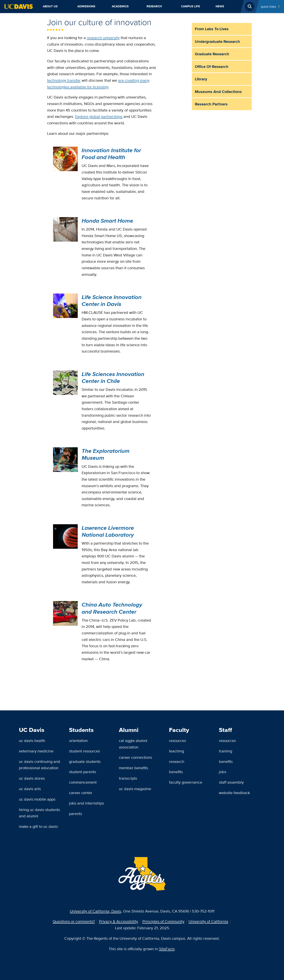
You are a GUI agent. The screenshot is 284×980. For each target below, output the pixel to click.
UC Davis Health (32, 740)
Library (201, 79)
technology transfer (64, 80)
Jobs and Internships (86, 803)
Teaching (177, 751)
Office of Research (212, 67)
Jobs (223, 772)
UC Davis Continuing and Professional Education (40, 765)
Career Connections (135, 757)
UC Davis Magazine (135, 789)
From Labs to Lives (212, 29)
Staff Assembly (231, 782)
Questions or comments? (74, 921)
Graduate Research (212, 54)
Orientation (78, 740)
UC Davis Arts (30, 789)
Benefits (176, 772)
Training (226, 751)
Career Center (81, 793)
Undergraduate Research (217, 41)
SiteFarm (167, 949)
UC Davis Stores (32, 778)
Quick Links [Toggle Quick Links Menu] (268, 6)
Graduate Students (85, 761)
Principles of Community (163, 921)
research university (103, 38)
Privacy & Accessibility (119, 921)
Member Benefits (134, 768)
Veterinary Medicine (36, 751)
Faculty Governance (186, 782)
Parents (76, 814)
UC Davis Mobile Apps (37, 799)
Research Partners (211, 104)
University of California (208, 921)
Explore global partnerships (99, 116)
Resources (177, 740)
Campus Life (191, 6)
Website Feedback (234, 793)
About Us (50, 6)
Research (154, 6)
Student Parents (83, 772)
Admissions (86, 6)
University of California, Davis (95, 911)
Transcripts (128, 778)
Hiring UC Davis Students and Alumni (39, 813)
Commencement (83, 782)
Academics (120, 6)
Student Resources (85, 751)
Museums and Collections (218, 92)
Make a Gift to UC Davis (38, 826)
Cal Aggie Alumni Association (133, 744)
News (220, 6)
